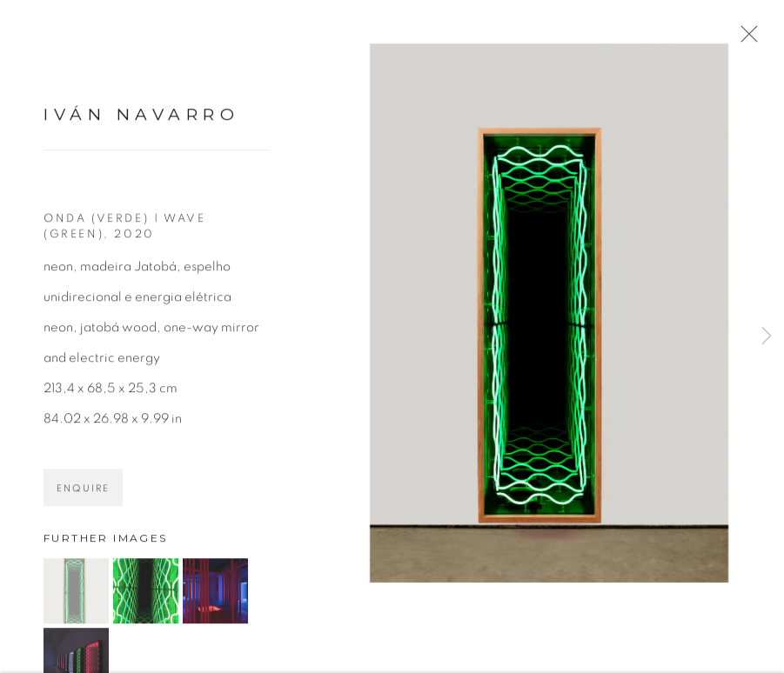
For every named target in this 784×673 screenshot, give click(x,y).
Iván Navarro (141, 120)
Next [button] (767, 336)
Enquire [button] (83, 494)
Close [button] (749, 39)
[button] (76, 597)
